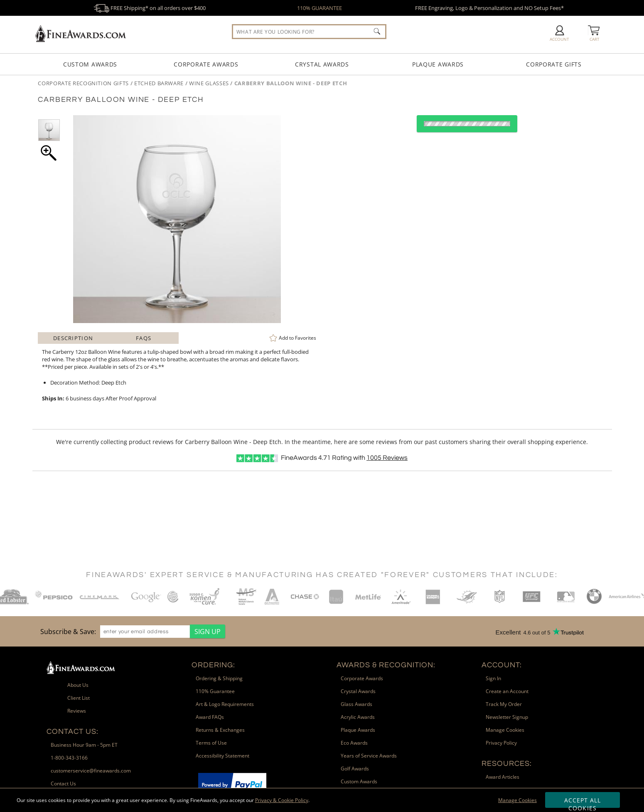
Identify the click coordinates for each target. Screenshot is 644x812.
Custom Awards (90, 64)
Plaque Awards (438, 64)
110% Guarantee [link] (215, 691)
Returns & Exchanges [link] (220, 730)
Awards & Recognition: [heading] (386, 665)
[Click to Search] (377, 31)
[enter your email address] (145, 632)
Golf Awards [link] (355, 769)
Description (73, 338)
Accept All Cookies (583, 802)
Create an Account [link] (507, 691)
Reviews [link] (77, 711)
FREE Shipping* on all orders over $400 (150, 8)
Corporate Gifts (554, 64)
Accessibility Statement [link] (222, 756)
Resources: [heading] (507, 764)
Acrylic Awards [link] (358, 717)
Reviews (387, 458)
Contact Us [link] (63, 784)
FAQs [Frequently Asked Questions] (144, 338)
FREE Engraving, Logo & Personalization (489, 8)
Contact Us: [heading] (73, 732)
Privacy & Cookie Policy (282, 800)
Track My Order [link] (504, 704)
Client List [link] (79, 698)
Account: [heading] (502, 665)
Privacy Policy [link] (501, 743)
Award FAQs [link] (210, 717)
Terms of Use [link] (211, 743)
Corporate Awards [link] (362, 678)
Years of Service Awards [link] (369, 756)
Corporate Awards (206, 64)
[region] (131, 631)
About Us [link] (78, 685)
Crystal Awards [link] (358, 691)
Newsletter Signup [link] (507, 717)
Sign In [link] (493, 678)
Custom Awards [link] (359, 781)
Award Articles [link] (503, 777)
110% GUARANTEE (320, 8)
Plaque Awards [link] (358, 730)
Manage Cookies (517, 800)
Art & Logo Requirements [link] (225, 704)
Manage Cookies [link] (505, 730)
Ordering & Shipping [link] (219, 678)
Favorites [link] (297, 338)
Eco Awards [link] (354, 743)
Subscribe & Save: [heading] (68, 632)
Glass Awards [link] (356, 704)
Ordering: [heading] (213, 665)
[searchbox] (309, 32)
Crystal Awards (322, 64)
